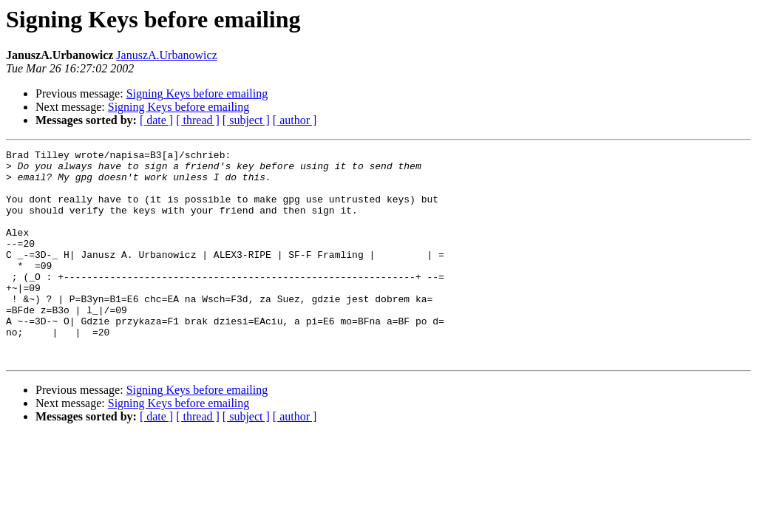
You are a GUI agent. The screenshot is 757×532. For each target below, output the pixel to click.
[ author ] (295, 120)
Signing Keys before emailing (197, 93)
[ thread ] (198, 120)
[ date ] (156, 120)
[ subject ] (246, 120)
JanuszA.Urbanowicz (166, 55)
